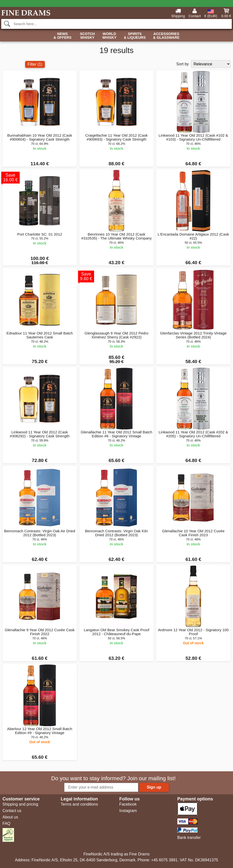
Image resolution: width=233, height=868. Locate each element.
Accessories (166, 36)
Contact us (12, 811)
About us (10, 817)
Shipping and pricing (20, 804)
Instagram (128, 811)
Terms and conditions (79, 804)
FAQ (6, 823)
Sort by (183, 64)
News (62, 36)
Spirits (135, 36)
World (109, 36)
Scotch (87, 36)
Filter (35, 64)
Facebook (128, 804)
